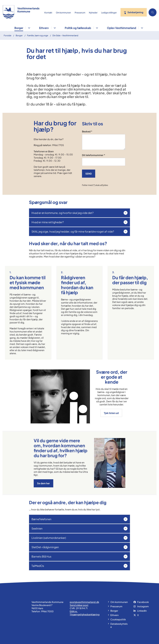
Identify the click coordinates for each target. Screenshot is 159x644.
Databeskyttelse (119, 625)
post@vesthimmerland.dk (84, 602)
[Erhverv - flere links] (54, 28)
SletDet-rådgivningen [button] (45, 547)
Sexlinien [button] (37, 528)
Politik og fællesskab (78, 28)
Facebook (143, 602)
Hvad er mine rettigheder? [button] (48, 222)
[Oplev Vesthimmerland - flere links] (142, 28)
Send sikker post (79, 605)
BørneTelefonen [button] (41, 519)
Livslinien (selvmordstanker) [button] (49, 538)
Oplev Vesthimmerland (122, 28)
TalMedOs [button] (38, 566)
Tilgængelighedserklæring (85, 614)
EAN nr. (74, 611)
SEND (89, 174)
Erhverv (44, 28)
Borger (19, 28)
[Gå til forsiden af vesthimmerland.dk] (20, 12)
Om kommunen (119, 602)
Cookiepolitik (118, 619)
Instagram (143, 606)
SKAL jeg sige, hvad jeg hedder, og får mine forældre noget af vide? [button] (73, 231)
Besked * (87, 131)
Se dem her (43, 483)
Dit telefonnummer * (94, 155)
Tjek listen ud (112, 413)
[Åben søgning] (153, 12)
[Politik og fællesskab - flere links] (97, 28)
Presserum (116, 606)
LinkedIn (142, 611)
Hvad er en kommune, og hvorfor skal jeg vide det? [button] (62, 213)
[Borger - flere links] (29, 28)
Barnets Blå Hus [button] (41, 556)
